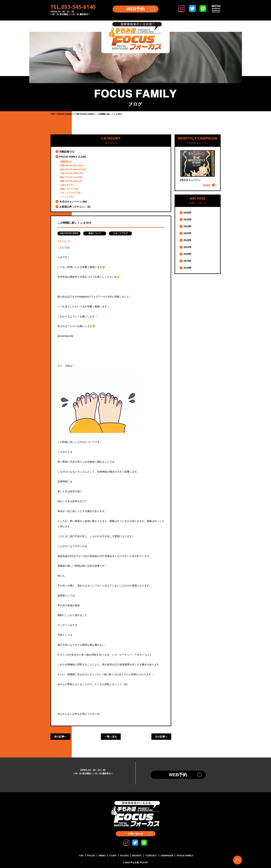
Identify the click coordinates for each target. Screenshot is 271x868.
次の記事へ (161, 737)
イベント (64, 197)
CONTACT (151, 855)
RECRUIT (137, 855)
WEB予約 (136, 9)
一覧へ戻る (111, 737)
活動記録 (64, 152)
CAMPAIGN (167, 855)
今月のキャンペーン (71, 202)
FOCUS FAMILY (69, 157)
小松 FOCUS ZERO (69, 173)
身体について (66, 189)
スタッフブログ (68, 193)
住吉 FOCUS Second (70, 169)
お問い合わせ (136, 834)
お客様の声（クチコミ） (73, 207)
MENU (102, 855)
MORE (207, 185)
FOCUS (91, 855)
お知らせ (64, 185)
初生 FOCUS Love (69, 177)
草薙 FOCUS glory (69, 181)
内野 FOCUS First (69, 166)
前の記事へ (60, 737)
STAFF (113, 855)
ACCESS (124, 855)
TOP (81, 855)
